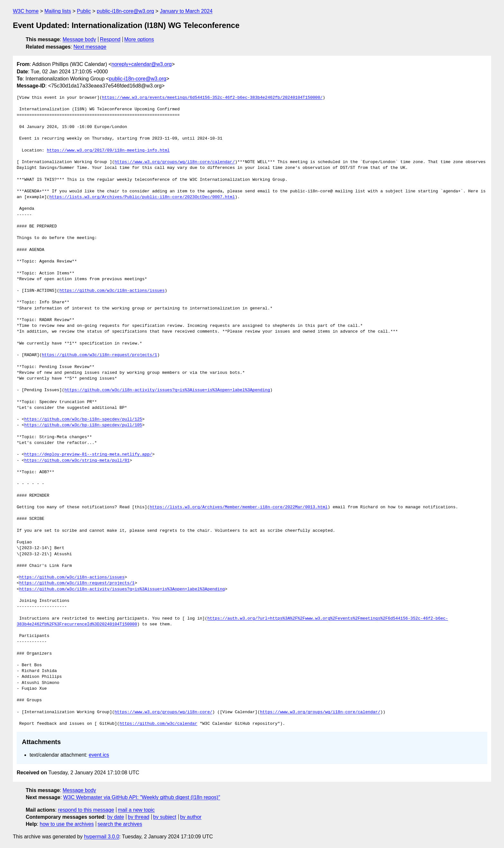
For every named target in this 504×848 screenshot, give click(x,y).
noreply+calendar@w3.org (142, 64)
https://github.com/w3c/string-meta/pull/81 (77, 461)
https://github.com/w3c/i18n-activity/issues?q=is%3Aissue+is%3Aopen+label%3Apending (167, 390)
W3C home (26, 11)
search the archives (120, 824)
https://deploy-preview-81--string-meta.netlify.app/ (88, 455)
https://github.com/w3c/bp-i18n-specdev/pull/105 (83, 425)
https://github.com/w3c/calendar (158, 724)
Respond (110, 39)
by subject (165, 817)
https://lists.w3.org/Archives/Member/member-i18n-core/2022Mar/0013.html (239, 507)
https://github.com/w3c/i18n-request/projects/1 (99, 355)
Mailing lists (58, 11)
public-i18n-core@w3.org (125, 11)
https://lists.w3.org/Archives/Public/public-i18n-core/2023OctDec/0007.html (142, 197)
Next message (90, 47)
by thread (139, 817)
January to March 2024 (186, 11)
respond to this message (86, 810)
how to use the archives (67, 824)
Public (84, 11)
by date (115, 817)
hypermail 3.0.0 (101, 837)
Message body (79, 39)
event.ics (99, 755)
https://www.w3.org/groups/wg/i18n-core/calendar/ (175, 162)
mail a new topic (136, 810)
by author (191, 817)
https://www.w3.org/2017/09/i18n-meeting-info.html (108, 151)
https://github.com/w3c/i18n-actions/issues (112, 291)
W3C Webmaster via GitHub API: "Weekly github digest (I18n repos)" (142, 797)
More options (139, 39)
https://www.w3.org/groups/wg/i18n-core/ (163, 712)
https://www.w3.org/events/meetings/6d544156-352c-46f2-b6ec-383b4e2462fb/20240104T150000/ (212, 98)
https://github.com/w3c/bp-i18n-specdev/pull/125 (83, 419)
